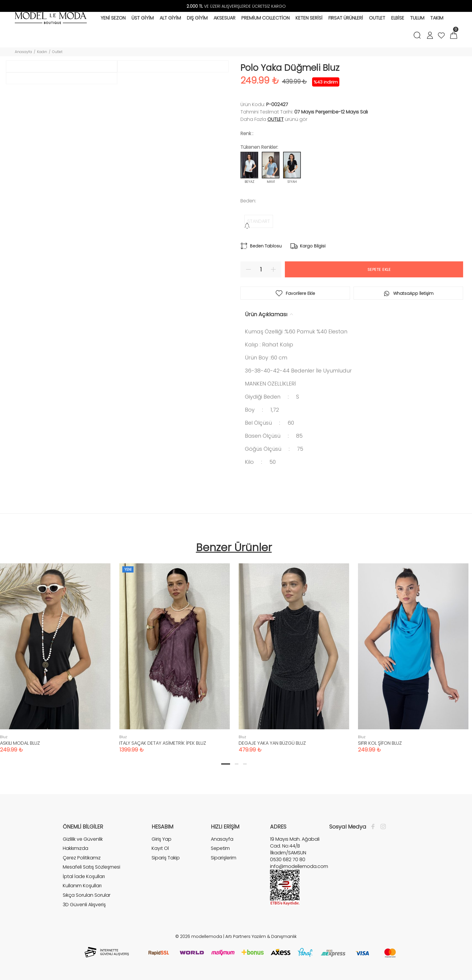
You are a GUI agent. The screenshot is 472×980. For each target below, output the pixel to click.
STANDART (259, 221)
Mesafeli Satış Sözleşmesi (91, 867)
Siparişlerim (224, 858)
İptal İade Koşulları (84, 876)
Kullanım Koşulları (82, 886)
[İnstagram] (382, 827)
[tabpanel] (175, 652)
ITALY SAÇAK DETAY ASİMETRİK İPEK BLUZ (163, 743)
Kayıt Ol (160, 848)
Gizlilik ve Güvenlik (83, 839)
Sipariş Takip (166, 858)
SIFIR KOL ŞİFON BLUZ (380, 743)
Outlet (57, 52)
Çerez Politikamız (82, 858)
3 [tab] (245, 764)
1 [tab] (226, 764)
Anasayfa (23, 52)
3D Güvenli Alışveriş (84, 905)
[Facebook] (374, 827)
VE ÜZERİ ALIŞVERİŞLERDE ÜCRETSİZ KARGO (236, 6)
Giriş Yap (162, 839)
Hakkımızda (76, 848)
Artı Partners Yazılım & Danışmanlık (261, 936)
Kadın (42, 52)
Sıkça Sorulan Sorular (87, 895)
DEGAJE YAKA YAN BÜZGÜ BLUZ (272, 743)
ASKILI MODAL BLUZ (20, 743)
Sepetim (220, 848)
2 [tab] (237, 764)
